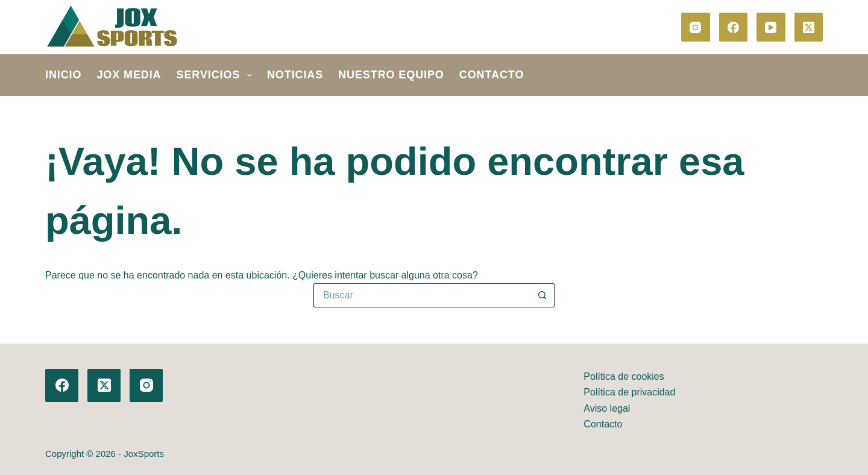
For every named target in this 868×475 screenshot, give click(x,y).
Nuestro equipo (391, 75)
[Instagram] (696, 27)
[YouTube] (771, 27)
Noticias (295, 75)
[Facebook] (734, 27)
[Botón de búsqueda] (542, 295)
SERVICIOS (217, 75)
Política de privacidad (629, 392)
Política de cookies (624, 376)
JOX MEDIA (129, 75)
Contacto (492, 75)
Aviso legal (607, 408)
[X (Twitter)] (809, 27)
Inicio (63, 75)
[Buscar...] (422, 295)
